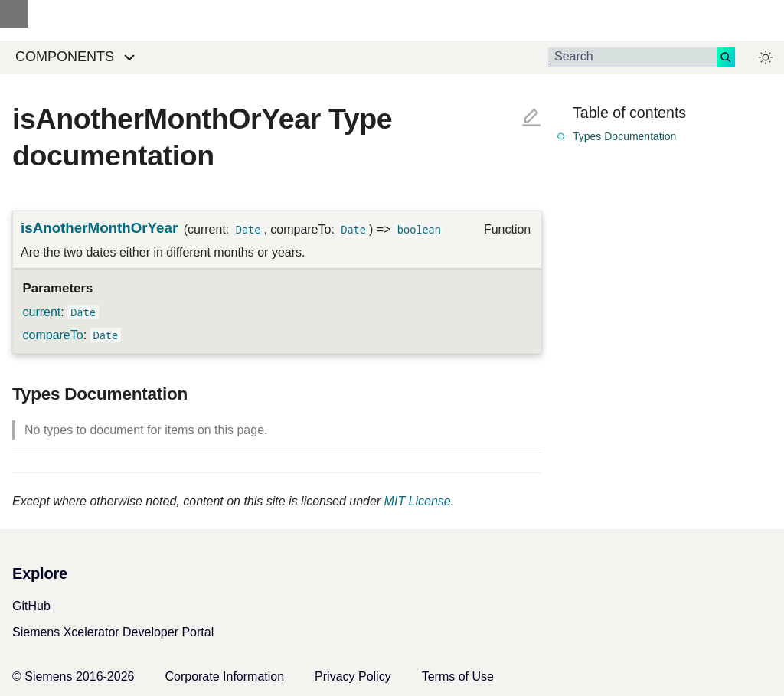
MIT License (418, 501)
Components (65, 57)
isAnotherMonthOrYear (99, 228)
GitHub (31, 606)
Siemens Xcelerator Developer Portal (113, 632)
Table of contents (629, 113)
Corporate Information (224, 676)
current (42, 312)
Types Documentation (624, 136)
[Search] (632, 57)
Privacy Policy (353, 676)
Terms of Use (458, 676)
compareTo (53, 335)
